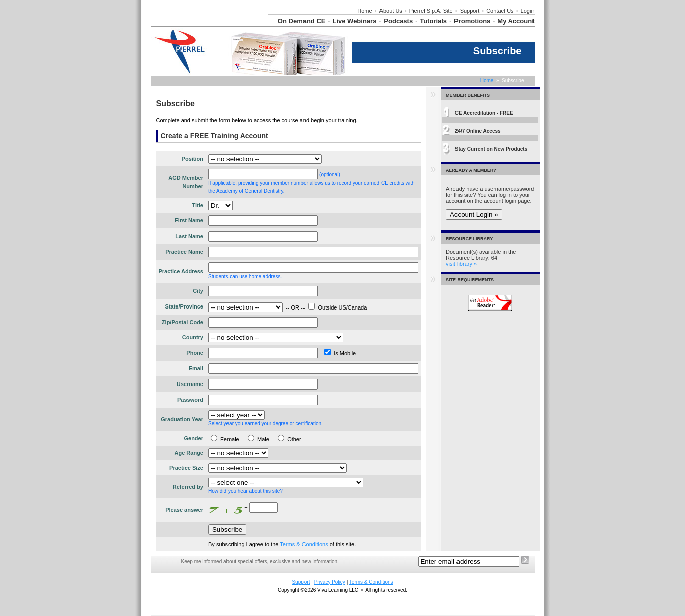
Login (528, 11)
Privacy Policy (330, 582)
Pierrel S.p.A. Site (431, 11)
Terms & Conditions (304, 544)
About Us (391, 11)
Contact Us (500, 11)
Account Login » (474, 215)
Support (470, 11)
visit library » (461, 264)
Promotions (472, 21)
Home (365, 11)
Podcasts (398, 21)
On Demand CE (302, 21)
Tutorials (433, 21)
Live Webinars (354, 21)
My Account (516, 21)
